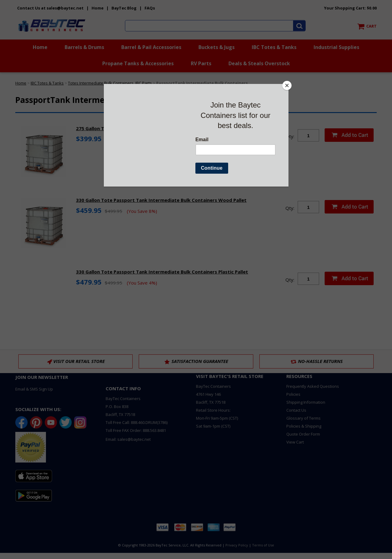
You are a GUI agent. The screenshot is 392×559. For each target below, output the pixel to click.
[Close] (287, 85)
